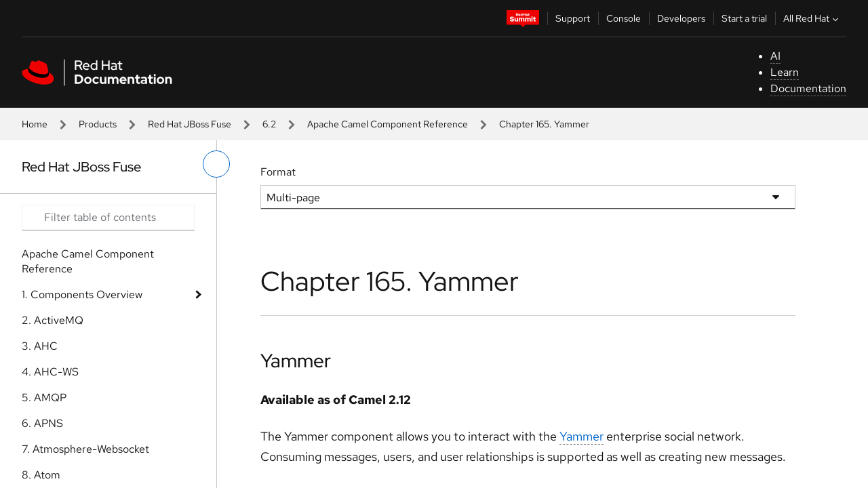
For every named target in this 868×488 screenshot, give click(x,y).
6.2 (269, 124)
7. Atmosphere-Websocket (85, 449)
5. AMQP (44, 398)
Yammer (296, 361)
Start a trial (744, 18)
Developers (681, 18)
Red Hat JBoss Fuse (190, 124)
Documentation (808, 88)
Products (98, 124)
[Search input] (108, 218)
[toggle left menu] (216, 164)
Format (278, 172)
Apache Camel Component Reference (388, 124)
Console (624, 18)
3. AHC (40, 346)
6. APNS (42, 423)
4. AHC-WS (50, 372)
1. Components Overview (82, 294)
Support (573, 18)
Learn (785, 72)
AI (775, 56)
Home (35, 124)
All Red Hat (812, 18)
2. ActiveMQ (53, 320)
